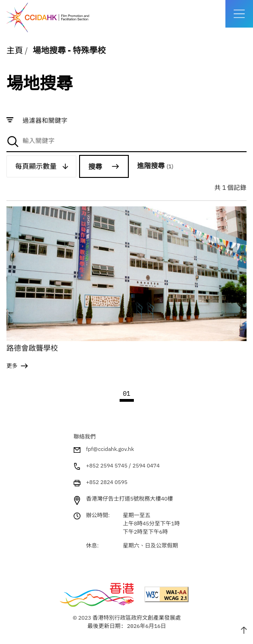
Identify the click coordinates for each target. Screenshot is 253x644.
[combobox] (126, 141)
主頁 (15, 50)
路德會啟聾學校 (32, 348)
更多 (12, 366)
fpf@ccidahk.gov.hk (110, 449)
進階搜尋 (155, 166)
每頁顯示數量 (36, 166)
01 (126, 393)
